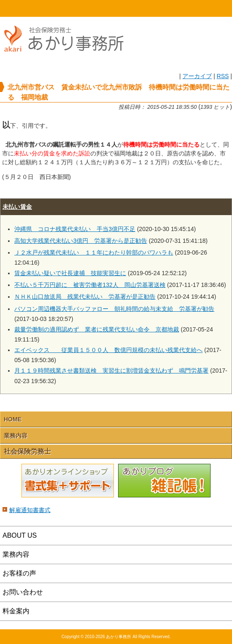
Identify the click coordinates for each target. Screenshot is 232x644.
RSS (223, 76)
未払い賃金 (17, 207)
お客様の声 (19, 573)
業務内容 (16, 436)
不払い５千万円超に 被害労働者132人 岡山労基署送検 (90, 285)
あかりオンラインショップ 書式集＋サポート (68, 481)
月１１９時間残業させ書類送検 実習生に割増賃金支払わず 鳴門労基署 (111, 371)
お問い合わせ (23, 592)
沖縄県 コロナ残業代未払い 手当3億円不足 (75, 229)
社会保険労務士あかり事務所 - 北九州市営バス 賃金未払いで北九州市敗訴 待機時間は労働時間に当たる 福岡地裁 (67, 56)
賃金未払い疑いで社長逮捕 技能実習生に (70, 273)
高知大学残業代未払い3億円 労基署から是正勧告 (81, 241)
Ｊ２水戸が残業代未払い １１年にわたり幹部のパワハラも (94, 252)
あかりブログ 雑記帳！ (164, 481)
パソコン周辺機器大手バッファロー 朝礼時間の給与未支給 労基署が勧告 (114, 309)
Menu (203, 8)
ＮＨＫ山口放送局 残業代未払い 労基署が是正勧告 (85, 297)
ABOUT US (20, 535)
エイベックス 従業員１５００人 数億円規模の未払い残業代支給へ (108, 350)
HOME (29, 8)
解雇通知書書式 (30, 510)
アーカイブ (197, 76)
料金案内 (16, 611)
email (145, 8)
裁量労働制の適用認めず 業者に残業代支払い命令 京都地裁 (97, 329)
